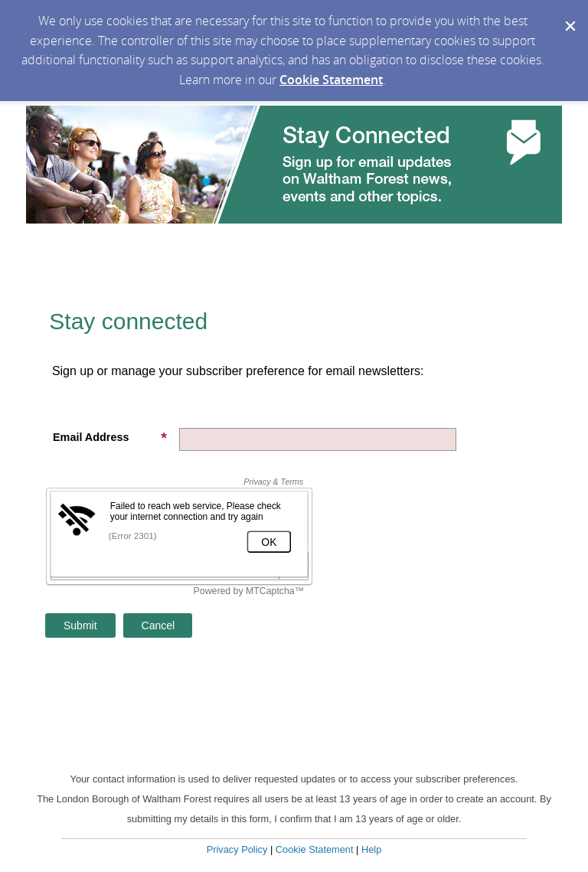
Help (371, 849)
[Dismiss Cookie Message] (569, 15)
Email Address (110, 437)
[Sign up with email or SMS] (80, 625)
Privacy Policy (237, 849)
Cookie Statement (331, 80)
